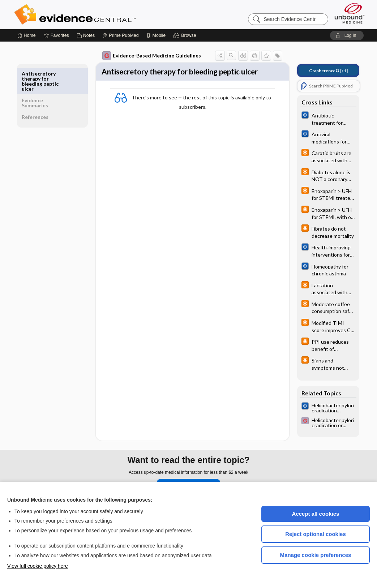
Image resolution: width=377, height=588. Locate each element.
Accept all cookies (316, 514)
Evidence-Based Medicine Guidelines (147, 56)
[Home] (27, 35)
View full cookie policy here (38, 566)
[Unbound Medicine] (350, 13)
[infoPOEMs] (323, 156)
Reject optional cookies (316, 534)
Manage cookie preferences (316, 555)
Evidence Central (104, 14)
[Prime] (120, 35)
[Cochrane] (323, 119)
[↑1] (323, 71)
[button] (186, 35)
